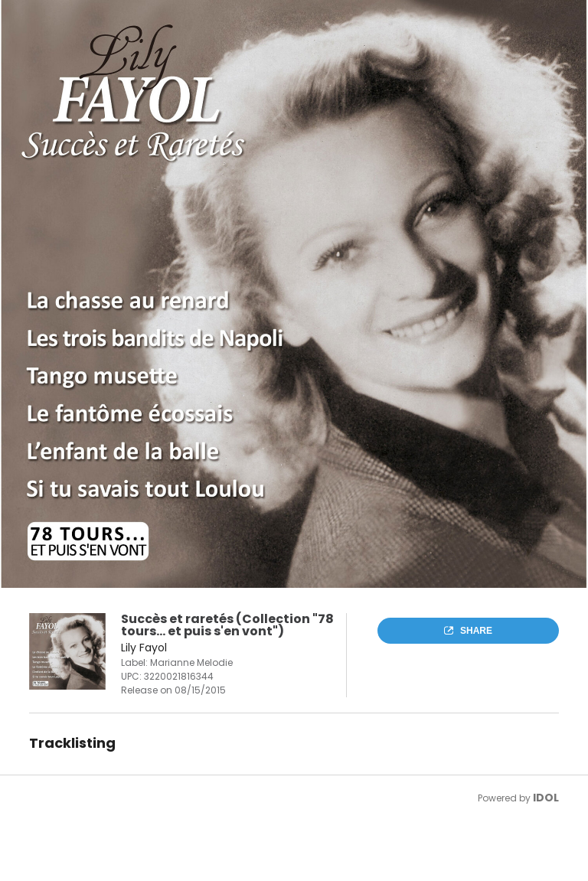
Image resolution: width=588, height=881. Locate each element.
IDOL (546, 798)
